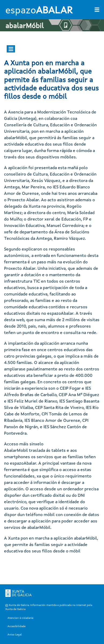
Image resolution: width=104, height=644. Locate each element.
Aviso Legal (15, 635)
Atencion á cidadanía (20, 618)
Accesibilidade (16, 626)
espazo (39, 11)
